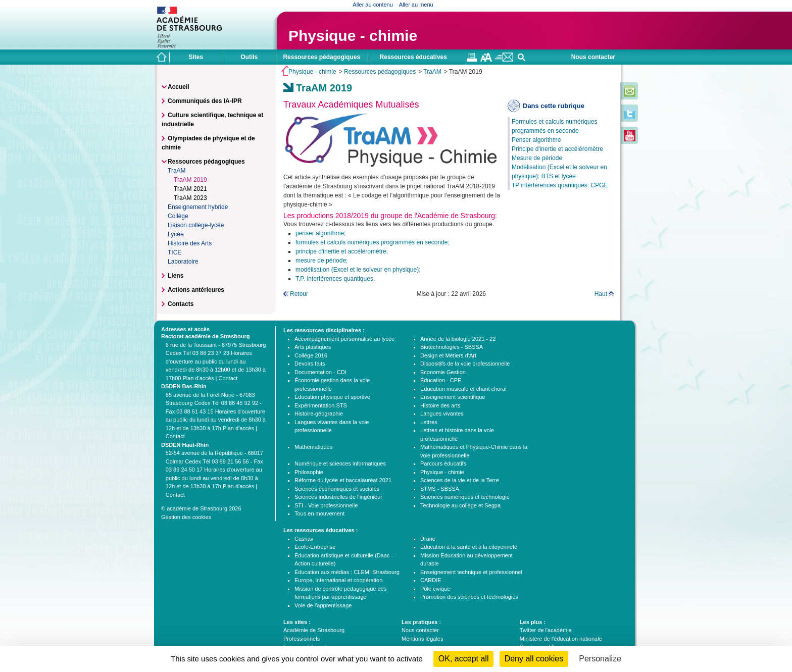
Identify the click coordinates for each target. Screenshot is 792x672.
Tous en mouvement (319, 513)
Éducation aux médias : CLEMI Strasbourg (347, 572)
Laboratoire (183, 262)
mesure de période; (321, 261)
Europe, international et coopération (338, 580)
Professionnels (302, 639)
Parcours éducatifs (443, 463)
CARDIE (431, 580)
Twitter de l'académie (546, 630)
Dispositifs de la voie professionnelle (465, 364)
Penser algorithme (536, 140)
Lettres (429, 422)
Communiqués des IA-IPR (205, 101)
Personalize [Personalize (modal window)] (600, 659)
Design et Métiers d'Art (448, 355)
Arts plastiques (313, 347)
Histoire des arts (440, 405)
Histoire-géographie (319, 413)
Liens (176, 276)
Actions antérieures (196, 290)
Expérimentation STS (321, 405)
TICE (175, 252)
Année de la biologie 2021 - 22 (458, 339)
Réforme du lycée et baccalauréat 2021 (343, 480)
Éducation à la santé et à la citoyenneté (469, 547)
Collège (178, 216)
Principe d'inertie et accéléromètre (557, 149)
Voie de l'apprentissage (323, 605)
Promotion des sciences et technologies (469, 597)
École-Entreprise (315, 547)
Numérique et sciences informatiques (340, 463)
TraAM (432, 72)
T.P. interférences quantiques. (335, 279)
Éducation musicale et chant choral (463, 389)
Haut (601, 294)
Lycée (176, 234)
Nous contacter (593, 57)
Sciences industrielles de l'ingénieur (338, 497)
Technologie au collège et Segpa (460, 505)
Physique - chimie (353, 36)
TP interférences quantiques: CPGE (560, 185)
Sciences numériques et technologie (465, 497)
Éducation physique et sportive (332, 397)
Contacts (181, 304)
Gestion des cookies (186, 517)
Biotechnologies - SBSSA (452, 347)
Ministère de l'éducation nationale (561, 639)
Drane (428, 539)
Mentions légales (423, 639)
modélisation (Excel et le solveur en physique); (358, 270)
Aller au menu (416, 5)
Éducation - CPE (441, 380)
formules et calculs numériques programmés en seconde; (373, 242)
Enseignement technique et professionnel (471, 572)
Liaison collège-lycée (196, 225)
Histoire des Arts (190, 243)
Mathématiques (313, 447)
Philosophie (309, 472)
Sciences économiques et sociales (337, 489)
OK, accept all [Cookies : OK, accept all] (464, 659)
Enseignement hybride (198, 207)
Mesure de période (537, 158)
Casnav (304, 539)
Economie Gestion (443, 372)
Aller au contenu (373, 5)
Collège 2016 (311, 355)
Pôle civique (435, 589)
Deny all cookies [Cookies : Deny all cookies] (534, 659)
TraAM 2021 (190, 189)
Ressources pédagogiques (380, 72)
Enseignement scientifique (453, 397)
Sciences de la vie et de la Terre (460, 480)
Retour (299, 294)
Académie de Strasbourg (314, 630)
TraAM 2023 (190, 198)
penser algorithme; (320, 233)
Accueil (179, 87)
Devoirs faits (310, 364)
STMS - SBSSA (440, 489)
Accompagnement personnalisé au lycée (344, 339)
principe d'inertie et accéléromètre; (342, 251)
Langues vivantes (442, 413)
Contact (228, 378)
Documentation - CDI (320, 372)
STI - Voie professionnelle (326, 505)
